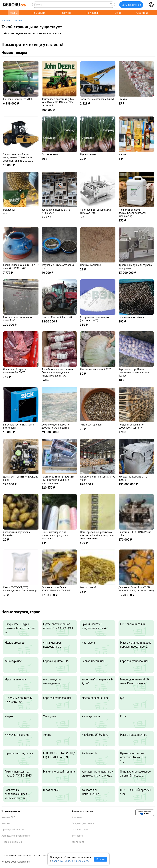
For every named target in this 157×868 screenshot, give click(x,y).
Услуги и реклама (11, 811)
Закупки (66, 13)
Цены (118, 13)
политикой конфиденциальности (71, 861)
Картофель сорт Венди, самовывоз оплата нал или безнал (134, 372)
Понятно (101, 859)
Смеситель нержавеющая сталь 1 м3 (18, 319)
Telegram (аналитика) (83, 823)
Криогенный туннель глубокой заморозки (136, 266)
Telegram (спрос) (81, 829)
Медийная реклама (12, 842)
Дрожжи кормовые (91, 265)
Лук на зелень (50, 154)
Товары (13, 13)
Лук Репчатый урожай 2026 (96, 369)
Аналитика (142, 13)
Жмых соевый (88, 587)
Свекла (123, 99)
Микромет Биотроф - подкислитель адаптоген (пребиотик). (132, 213)
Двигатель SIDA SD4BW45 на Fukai (135, 534)
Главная (6, 20)
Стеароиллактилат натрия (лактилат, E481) (95, 319)
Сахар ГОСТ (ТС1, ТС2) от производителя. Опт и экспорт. (21, 589)
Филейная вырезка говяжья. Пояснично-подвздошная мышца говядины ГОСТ (57, 372)
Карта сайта (78, 842)
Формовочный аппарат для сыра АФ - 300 (95, 211)
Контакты (77, 817)
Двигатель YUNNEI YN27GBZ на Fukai (21, 478)
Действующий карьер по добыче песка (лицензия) (56, 426)
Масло (122, 154)
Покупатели (93, 13)
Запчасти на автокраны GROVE (97, 99)
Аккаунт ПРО (8, 817)
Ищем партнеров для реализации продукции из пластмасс (56, 535)
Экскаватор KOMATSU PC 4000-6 (133, 478)
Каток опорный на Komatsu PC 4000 (97, 478)
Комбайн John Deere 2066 (18, 99)
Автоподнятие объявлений (16, 836)
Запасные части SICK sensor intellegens (19, 426)
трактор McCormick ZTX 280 (57, 317)
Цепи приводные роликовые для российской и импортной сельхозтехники (97, 535)
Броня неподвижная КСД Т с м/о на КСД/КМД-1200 (21, 266)
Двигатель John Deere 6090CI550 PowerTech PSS (57, 589)
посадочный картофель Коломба (16, 534)
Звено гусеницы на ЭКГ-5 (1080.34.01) (56, 211)
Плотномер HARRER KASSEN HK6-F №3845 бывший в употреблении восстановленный (58, 481)
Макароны (9, 210)
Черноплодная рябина (131, 317)
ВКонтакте (77, 836)
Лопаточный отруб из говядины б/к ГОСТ (15, 371)
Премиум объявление (13, 829)
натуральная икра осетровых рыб (58, 266)
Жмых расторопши (91, 424)
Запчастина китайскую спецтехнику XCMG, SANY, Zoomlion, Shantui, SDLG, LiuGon (18, 159)
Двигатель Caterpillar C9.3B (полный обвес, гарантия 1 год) (136, 589)
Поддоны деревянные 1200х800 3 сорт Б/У (131, 426)
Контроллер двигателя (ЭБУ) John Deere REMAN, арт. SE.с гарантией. (58, 102)
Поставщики (39, 13)
